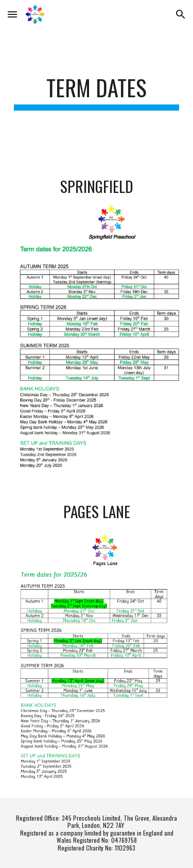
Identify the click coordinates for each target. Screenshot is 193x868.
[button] (12, 14)
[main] (97, 92)
